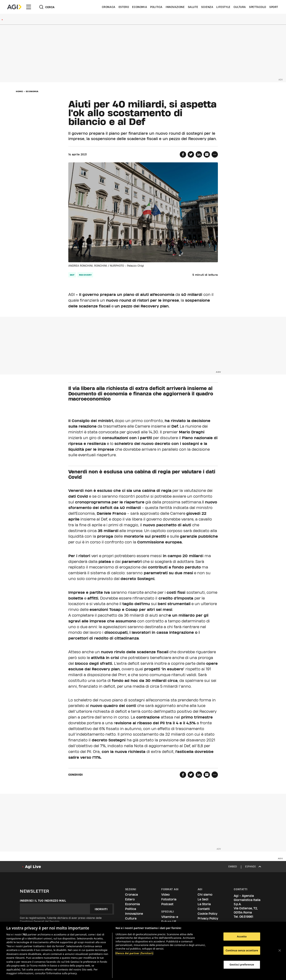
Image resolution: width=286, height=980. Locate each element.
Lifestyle (223, 7)
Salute (193, 7)
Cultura (240, 7)
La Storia (204, 904)
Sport (274, 7)
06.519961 (246, 917)
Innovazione (175, 7)
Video (165, 895)
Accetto (242, 936)
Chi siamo (205, 895)
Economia (140, 7)
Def (72, 275)
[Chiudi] (280, 950)
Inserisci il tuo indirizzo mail (43, 901)
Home (19, 91)
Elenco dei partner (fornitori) (134, 953)
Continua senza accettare (242, 950)
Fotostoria (169, 899)
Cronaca (109, 7)
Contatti (204, 909)
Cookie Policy (207, 914)
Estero (124, 7)
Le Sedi (203, 899)
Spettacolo (258, 7)
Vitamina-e (170, 917)
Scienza (207, 7)
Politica (156, 7)
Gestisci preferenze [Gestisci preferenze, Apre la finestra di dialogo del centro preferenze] (242, 964)
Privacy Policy (208, 918)
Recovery (85, 275)
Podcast (167, 904)
